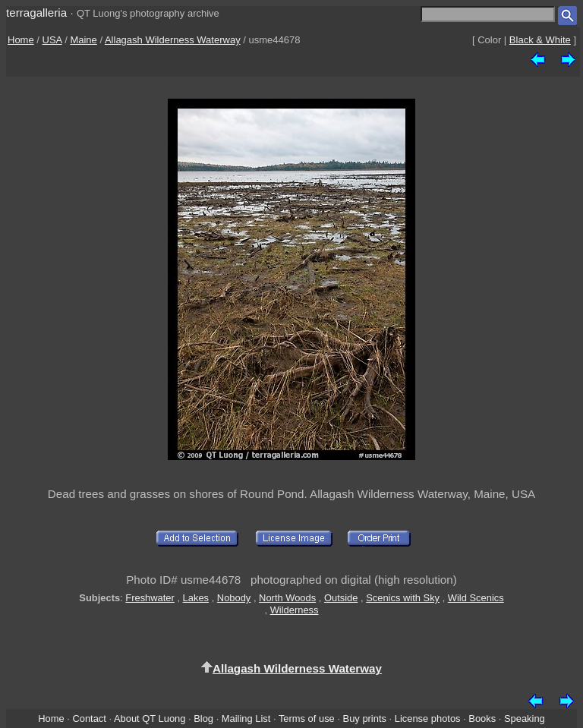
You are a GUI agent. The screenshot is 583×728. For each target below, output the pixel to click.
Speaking (525, 719)
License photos (428, 719)
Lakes (196, 598)
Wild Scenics (476, 598)
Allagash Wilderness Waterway (173, 40)
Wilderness (295, 610)
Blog (203, 719)
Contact (89, 719)
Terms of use (307, 719)
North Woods (287, 598)
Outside (341, 598)
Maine (83, 40)
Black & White (540, 40)
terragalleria (36, 13)
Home (21, 40)
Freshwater (150, 598)
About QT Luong (150, 719)
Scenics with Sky (403, 598)
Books (482, 719)
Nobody (234, 598)
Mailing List (246, 719)
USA (52, 40)
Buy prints (365, 719)
